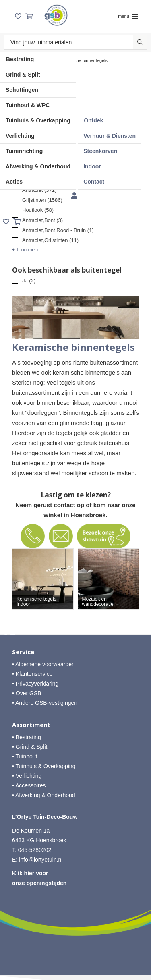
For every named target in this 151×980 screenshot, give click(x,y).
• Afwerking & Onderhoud (44, 795)
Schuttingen (22, 90)
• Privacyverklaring (35, 684)
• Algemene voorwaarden (43, 664)
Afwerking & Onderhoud (38, 166)
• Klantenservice (32, 674)
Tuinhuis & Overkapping (38, 120)
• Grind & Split (30, 747)
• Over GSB (27, 693)
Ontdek (93, 120)
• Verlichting (27, 776)
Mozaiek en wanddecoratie (98, 602)
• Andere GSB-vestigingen (45, 703)
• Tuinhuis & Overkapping (44, 766)
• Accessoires (29, 785)
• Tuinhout (25, 756)
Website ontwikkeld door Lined (75, 958)
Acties (14, 182)
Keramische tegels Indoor (36, 602)
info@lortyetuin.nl (41, 860)
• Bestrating (27, 737)
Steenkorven (100, 151)
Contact (94, 182)
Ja (29, 281)
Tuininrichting (24, 151)
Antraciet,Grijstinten (50, 240)
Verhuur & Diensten (110, 136)
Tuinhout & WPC (28, 105)
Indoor (92, 166)
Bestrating (20, 59)
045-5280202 (35, 850)
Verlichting (20, 136)
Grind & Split (23, 75)
